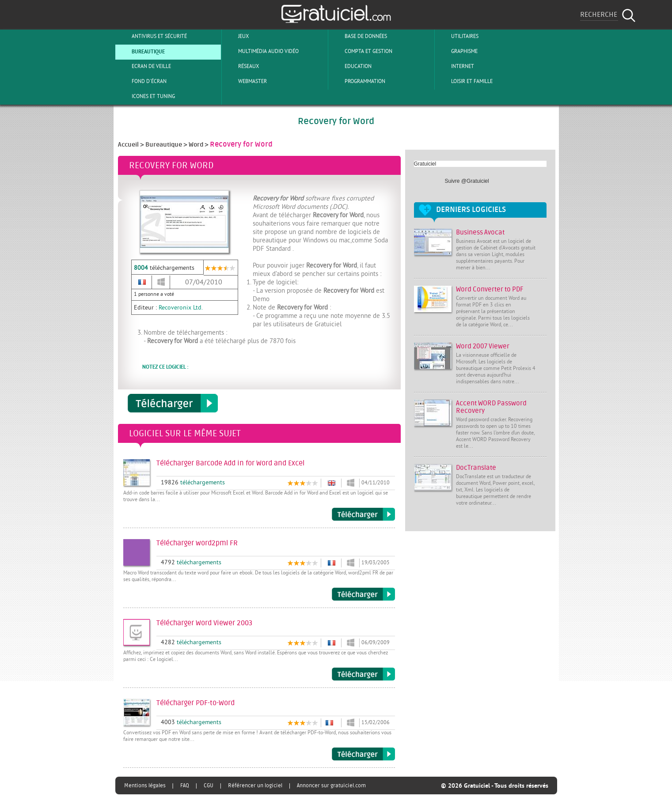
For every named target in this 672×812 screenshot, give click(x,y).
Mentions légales (145, 786)
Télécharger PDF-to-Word (363, 754)
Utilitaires (457, 36)
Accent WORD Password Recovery (491, 407)
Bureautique (141, 51)
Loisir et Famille (465, 81)
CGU (209, 786)
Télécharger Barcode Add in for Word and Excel (363, 514)
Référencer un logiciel (255, 786)
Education (351, 66)
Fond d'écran (142, 81)
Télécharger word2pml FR (363, 594)
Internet (455, 66)
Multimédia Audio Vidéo (261, 51)
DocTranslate (476, 468)
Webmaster (245, 81)
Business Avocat (480, 232)
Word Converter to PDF (490, 289)
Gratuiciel (425, 164)
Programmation (358, 81)
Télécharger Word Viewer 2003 (363, 674)
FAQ (185, 786)
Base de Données (359, 36)
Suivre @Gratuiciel (467, 181)
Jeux (236, 36)
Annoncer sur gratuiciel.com (331, 786)
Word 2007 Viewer (483, 346)
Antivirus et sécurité (152, 36)
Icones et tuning (146, 96)
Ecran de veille (144, 66)
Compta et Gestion (361, 51)
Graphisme (457, 51)
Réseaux (241, 66)
